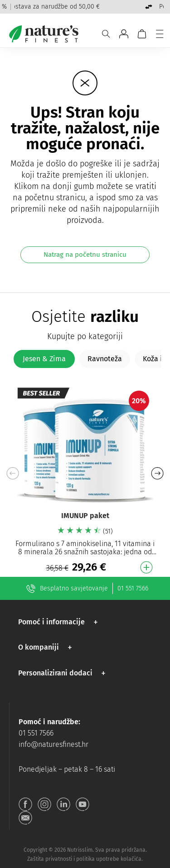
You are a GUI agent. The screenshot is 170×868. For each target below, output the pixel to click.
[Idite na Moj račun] (124, 34)
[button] (157, 473)
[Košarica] (142, 34)
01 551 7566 (133, 588)
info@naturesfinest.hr (53, 744)
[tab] (44, 359)
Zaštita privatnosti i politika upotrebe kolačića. (85, 859)
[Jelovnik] (160, 34)
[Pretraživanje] (106, 34)
